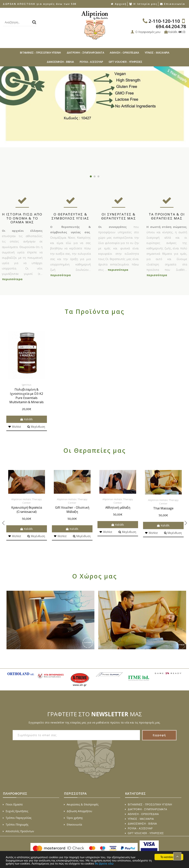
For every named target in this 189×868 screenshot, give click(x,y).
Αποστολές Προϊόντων (18, 831)
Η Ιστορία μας (143, 4)
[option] (94, 107)
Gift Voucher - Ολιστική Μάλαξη (72, 510)
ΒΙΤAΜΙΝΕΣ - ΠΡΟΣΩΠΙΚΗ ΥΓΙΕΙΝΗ (40, 53)
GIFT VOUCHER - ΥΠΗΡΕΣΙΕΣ (125, 62)
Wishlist (15, 427)
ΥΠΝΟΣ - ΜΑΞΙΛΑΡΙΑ (157, 53)
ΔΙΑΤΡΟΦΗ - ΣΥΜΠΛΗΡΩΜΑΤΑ (85, 53)
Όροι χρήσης (73, 818)
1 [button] (91, 176)
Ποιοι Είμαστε (13, 804)
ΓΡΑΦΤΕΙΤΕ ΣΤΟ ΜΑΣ (95, 714)
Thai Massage (163, 508)
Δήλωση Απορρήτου (78, 811)
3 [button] (98, 176)
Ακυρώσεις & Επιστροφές (81, 804)
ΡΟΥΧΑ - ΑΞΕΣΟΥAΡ (91, 62)
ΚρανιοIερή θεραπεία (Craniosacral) (27, 510)
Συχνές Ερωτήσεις (16, 811)
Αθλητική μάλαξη (118, 507)
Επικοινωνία (173, 4)
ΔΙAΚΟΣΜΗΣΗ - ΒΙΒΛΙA (60, 62)
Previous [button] (7, 120)
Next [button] (182, 120)
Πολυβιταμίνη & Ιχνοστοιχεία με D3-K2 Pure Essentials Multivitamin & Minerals (27, 396)
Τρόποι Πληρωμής (16, 824)
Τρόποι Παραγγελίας (17, 818)
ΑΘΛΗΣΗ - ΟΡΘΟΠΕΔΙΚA (124, 53)
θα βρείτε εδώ (110, 864)
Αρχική (119, 4)
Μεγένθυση (36, 427)
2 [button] (95, 176)
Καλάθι (27, 419)
